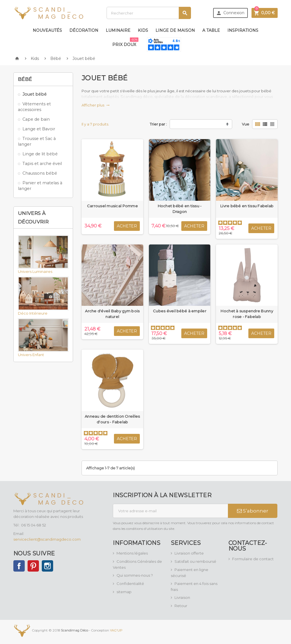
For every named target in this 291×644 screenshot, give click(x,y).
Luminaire (118, 30)
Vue (246, 124)
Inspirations (243, 30)
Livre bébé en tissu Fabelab (247, 206)
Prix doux (125, 42)
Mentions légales (132, 553)
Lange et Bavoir (39, 129)
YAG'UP (116, 630)
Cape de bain (36, 119)
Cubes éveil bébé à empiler (180, 311)
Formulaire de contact (253, 559)
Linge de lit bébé (40, 154)
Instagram (47, 566)
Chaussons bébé (40, 173)
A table (211, 30)
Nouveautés (47, 30)
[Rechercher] (149, 13)
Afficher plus (96, 105)
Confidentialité (130, 584)
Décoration (84, 30)
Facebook (19, 566)
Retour (181, 606)
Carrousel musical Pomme (112, 206)
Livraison (182, 597)
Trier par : (158, 124)
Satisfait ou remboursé (195, 561)
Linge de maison (175, 30)
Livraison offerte (189, 553)
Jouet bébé (35, 94)
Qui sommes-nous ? (135, 575)
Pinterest (33, 566)
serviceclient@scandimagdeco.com (47, 539)
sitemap (124, 592)
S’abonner (253, 511)
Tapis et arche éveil (42, 164)
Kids (143, 30)
